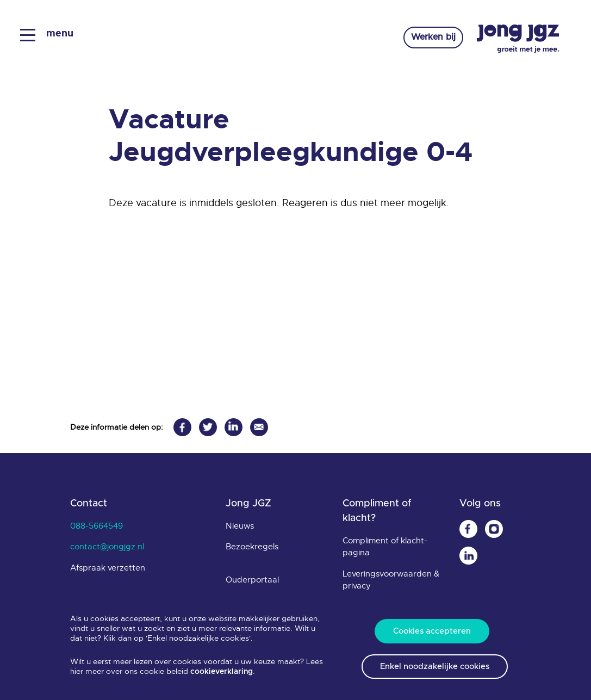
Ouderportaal (252, 580)
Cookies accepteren (432, 631)
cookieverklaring (222, 672)
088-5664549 (97, 526)
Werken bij (431, 38)
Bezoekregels (252, 547)
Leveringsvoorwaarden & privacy (391, 580)
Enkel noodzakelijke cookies (435, 667)
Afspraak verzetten (108, 568)
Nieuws (240, 526)
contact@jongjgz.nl (107, 547)
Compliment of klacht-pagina (385, 547)
